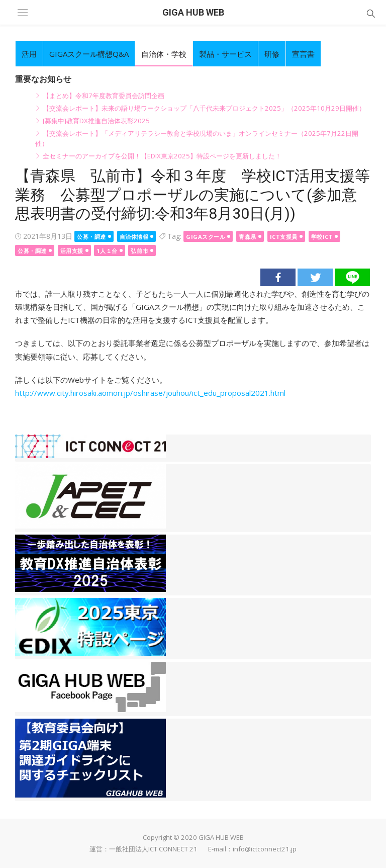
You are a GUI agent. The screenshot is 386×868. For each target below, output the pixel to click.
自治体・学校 (164, 54)
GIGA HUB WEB (193, 12)
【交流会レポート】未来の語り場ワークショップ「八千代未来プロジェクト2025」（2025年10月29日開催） (204, 108)
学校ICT (322, 237)
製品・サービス (225, 54)
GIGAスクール (206, 237)
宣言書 (303, 54)
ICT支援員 (284, 237)
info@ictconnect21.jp (265, 849)
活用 (29, 54)
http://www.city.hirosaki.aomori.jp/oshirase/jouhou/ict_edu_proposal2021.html (150, 393)
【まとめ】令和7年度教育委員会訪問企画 (104, 96)
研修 (272, 54)
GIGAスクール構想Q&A (89, 54)
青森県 (248, 237)
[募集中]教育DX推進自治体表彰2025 (96, 121)
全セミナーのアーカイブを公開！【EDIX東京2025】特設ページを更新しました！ (162, 156)
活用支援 (72, 251)
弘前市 (139, 251)
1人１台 (107, 251)
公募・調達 (91, 237)
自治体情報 (134, 237)
